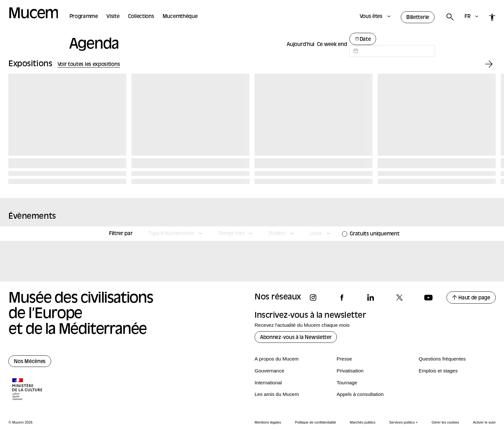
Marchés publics (362, 422)
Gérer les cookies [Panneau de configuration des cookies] (446, 422)
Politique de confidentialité (316, 422)
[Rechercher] (450, 17)
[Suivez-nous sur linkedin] (373, 298)
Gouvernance (269, 371)
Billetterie (418, 18)
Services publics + (404, 422)
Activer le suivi (484, 422)
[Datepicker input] (392, 51)
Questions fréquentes (442, 359)
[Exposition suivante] (489, 64)
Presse (344, 359)
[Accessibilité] (492, 17)
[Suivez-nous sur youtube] (431, 298)
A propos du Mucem (277, 359)
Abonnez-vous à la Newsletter (296, 338)
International (268, 383)
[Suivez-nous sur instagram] (316, 298)
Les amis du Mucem (277, 394)
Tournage (347, 383)
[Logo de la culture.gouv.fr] (28, 390)
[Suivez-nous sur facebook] (345, 298)
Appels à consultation (360, 394)
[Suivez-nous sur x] (402, 298)
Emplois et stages (438, 371)
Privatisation (350, 371)
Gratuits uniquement (374, 234)
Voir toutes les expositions (89, 65)
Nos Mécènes (30, 362)
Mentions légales (268, 422)
